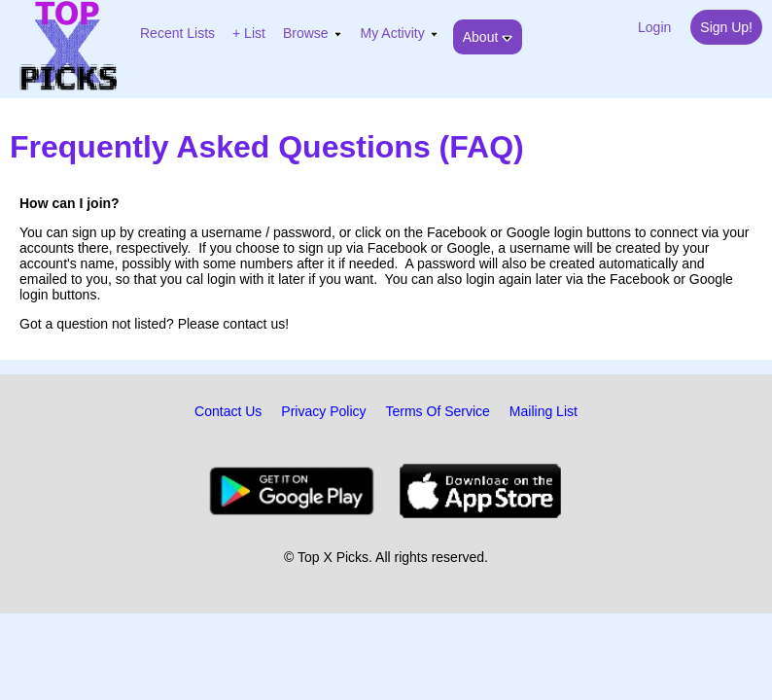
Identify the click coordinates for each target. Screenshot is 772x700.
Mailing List (544, 411)
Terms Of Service (438, 411)
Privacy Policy (323, 411)
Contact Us (228, 411)
